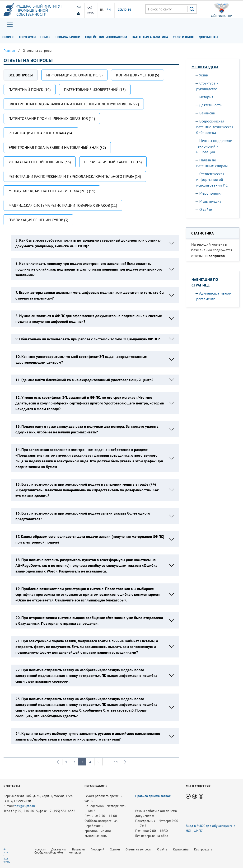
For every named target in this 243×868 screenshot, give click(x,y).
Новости (40, 849)
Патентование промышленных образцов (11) (52, 118)
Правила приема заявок (153, 796)
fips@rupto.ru (25, 806)
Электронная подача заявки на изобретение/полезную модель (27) (74, 104)
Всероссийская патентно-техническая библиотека (215, 127)
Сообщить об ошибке (49, 852)
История (206, 97)
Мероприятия (211, 193)
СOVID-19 (125, 10)
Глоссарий (97, 849)
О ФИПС (8, 37)
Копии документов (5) (138, 75)
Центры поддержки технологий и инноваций (214, 146)
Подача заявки (68, 37)
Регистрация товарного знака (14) (41, 133)
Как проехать (203, 849)
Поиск (46, 37)
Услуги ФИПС (183, 37)
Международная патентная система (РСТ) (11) (52, 191)
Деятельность (210, 105)
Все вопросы (21, 75)
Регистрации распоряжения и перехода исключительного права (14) (75, 176)
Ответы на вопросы (138, 849)
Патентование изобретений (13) (95, 89)
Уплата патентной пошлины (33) (40, 162)
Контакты (75, 852)
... (107, 762)
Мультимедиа (210, 201)
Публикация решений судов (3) (38, 220)
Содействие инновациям (106, 37)
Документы (208, 37)
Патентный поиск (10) (30, 89)
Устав (203, 75)
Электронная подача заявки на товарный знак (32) (57, 147)
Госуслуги (27, 37)
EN (109, 10)
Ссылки (115, 849)
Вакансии (207, 113)
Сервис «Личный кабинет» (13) (113, 162)
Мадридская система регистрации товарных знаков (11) (63, 205)
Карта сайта (181, 849)
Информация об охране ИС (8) (74, 75)
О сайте (206, 209)
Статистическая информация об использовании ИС (212, 179)
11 (116, 762)
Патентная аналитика (150, 37)
